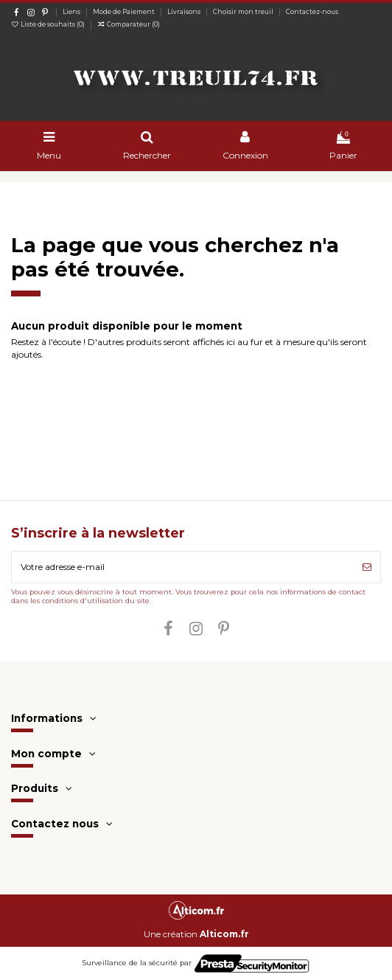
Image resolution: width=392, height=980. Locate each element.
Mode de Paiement (125, 12)
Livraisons (185, 12)
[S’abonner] (367, 567)
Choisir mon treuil (244, 12)
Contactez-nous (312, 12)
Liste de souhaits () (49, 24)
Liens (72, 12)
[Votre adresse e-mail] (183, 567)
